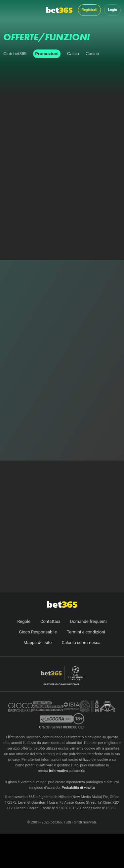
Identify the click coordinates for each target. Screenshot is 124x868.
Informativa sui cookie (67, 771)
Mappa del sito (38, 643)
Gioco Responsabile (38, 632)
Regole (24, 621)
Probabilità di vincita (78, 788)
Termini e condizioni (86, 632)
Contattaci (50, 621)
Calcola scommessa (81, 643)
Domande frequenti (88, 621)
